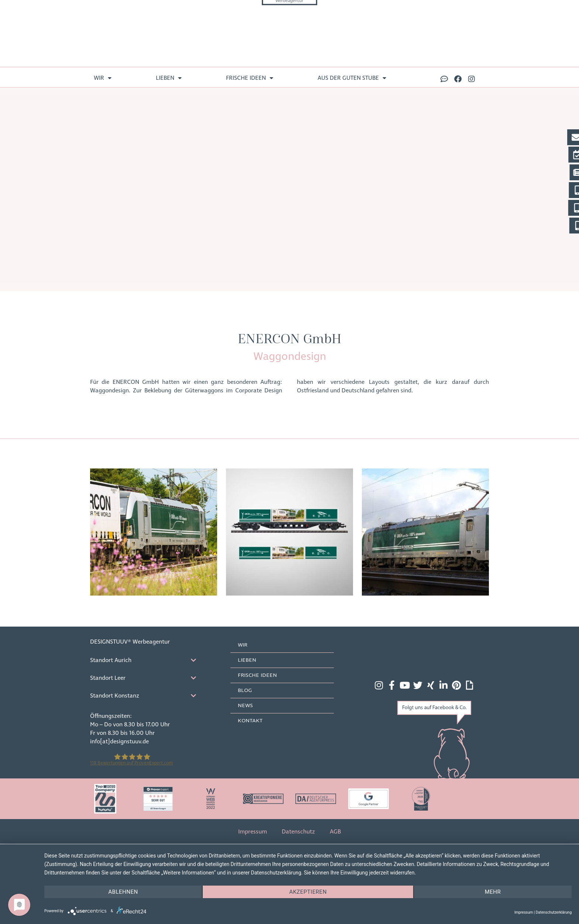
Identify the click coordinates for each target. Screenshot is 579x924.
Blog (245, 691)
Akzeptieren (308, 892)
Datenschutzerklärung (554, 912)
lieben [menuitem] (169, 78)
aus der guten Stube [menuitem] (352, 78)
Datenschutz (298, 832)
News (245, 706)
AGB (335, 832)
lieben (247, 660)
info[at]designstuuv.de (119, 741)
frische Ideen (257, 675)
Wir (243, 645)
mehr (493, 892)
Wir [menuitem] (103, 78)
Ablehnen (123, 892)
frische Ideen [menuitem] (250, 78)
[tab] (149, 660)
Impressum (253, 832)
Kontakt (250, 721)
